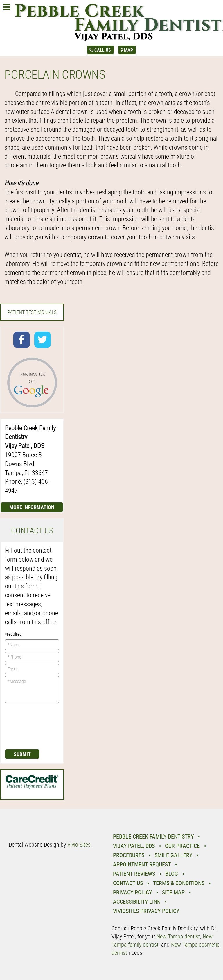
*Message (32, 689)
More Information (32, 507)
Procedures (129, 855)
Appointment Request (142, 864)
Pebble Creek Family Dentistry (153, 836)
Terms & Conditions (179, 883)
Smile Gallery (173, 855)
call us (103, 50)
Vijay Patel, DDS (134, 846)
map (128, 50)
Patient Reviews (134, 874)
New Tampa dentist (178, 936)
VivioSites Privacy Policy (146, 911)
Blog (172, 874)
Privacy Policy (132, 892)
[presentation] (29, 725)
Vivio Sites (79, 844)
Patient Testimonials (32, 312)
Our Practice (182, 846)
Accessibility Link (137, 901)
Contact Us (128, 883)
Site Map (173, 892)
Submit (22, 754)
